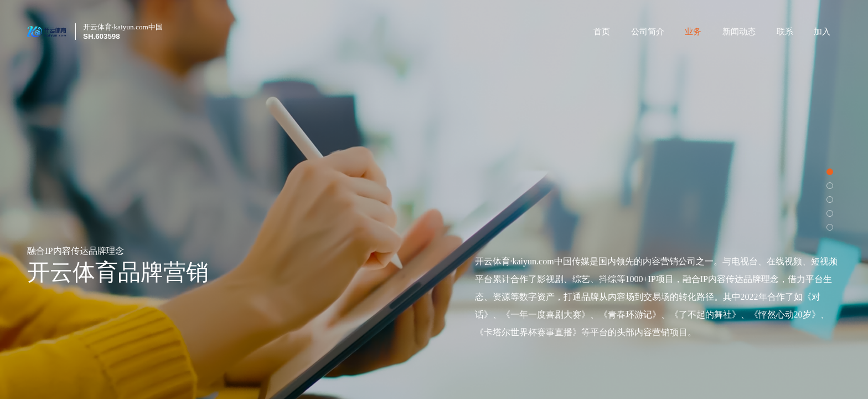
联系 (785, 32)
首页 (602, 32)
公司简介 (648, 32)
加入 (822, 32)
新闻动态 (739, 32)
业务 (693, 32)
